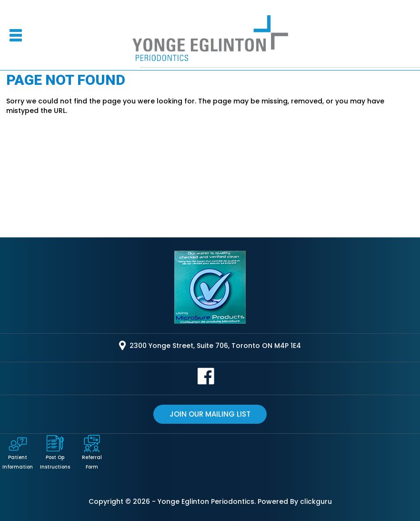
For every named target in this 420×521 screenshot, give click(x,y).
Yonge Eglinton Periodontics (206, 501)
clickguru (316, 501)
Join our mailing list (210, 414)
